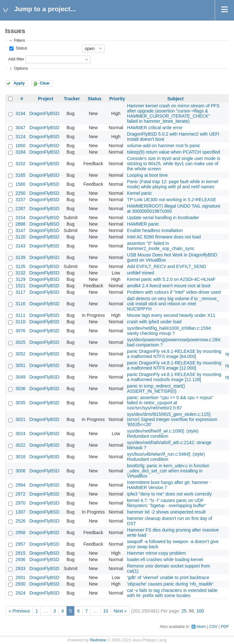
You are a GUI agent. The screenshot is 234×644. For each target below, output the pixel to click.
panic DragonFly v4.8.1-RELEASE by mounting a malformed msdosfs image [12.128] (174, 377)
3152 (20, 164)
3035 (20, 403)
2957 (20, 544)
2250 (20, 193)
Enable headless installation (155, 230)
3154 (20, 218)
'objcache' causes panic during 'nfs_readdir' (170, 584)
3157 (20, 200)
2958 (20, 532)
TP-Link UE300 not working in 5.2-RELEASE (172, 200)
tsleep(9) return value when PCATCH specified (173, 152)
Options (21, 68)
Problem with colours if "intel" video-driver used (174, 292)
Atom (201, 627)
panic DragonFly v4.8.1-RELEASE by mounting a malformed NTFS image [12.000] (174, 365)
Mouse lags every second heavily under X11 (171, 315)
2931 (20, 577)
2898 (20, 224)
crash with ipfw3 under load (154, 322)
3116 (20, 304)
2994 (20, 485)
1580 (20, 184)
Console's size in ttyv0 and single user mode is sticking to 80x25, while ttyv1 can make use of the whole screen (174, 164)
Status (21, 48)
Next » (120, 611)
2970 (20, 503)
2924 (20, 593)
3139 (20, 257)
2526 (20, 521)
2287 (20, 209)
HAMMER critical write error (155, 128)
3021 (20, 419)
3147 (20, 230)
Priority (117, 99)
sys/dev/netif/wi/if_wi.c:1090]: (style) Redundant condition (163, 434)
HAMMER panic (143, 224)
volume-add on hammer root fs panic (164, 146)
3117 (20, 292)
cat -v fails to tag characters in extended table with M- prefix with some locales (172, 593)
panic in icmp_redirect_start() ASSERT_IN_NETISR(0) (156, 389)
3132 (20, 273)
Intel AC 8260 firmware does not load (164, 237)
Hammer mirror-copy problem (156, 553)
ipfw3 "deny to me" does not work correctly (169, 494)
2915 (20, 553)
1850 (20, 146)
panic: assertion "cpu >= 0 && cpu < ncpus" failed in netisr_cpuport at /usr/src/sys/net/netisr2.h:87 (170, 403)
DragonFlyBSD (44, 113)
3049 (20, 377)
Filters (19, 40)
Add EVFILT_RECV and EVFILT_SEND (166, 266)
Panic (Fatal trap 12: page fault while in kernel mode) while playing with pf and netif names (173, 184)
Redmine (98, 640)
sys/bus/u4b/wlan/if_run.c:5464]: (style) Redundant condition (166, 457)
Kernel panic (139, 193)
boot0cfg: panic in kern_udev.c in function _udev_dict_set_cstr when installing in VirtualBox (168, 471)
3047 (20, 128)
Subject (175, 99)
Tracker (72, 99)
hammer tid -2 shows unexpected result (166, 512)
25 (184, 611)
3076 (20, 331)
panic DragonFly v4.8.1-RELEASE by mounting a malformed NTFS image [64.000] (174, 354)
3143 (20, 246)
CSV (213, 627)
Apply (19, 83)
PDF (225, 627)
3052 (20, 354)
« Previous (19, 611)
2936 (20, 559)
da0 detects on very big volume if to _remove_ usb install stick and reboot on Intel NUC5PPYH (173, 304)
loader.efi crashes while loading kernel (165, 559)
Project (45, 99)
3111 (20, 315)
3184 (20, 152)
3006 (20, 471)
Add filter (16, 59)
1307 (20, 512)
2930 (20, 584)
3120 (20, 237)
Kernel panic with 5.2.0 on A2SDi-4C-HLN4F (171, 279)
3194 (20, 113)
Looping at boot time (147, 175)
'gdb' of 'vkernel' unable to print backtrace (168, 577)
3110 (20, 322)
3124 (20, 137)
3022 (20, 445)
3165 (20, 175)
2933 (20, 568)
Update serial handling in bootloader (163, 218)
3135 (20, 266)
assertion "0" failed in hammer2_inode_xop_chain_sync (161, 246)
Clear (45, 83)
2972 (20, 494)
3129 (20, 279)
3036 (20, 389)
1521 (20, 286)
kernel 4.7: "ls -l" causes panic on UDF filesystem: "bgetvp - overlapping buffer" (166, 503)
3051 (20, 365)
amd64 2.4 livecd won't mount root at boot (169, 286)
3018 (20, 457)
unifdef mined (140, 273)
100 (200, 611)
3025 (20, 342)
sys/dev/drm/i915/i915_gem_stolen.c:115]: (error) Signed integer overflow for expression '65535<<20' (172, 419)
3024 (20, 434)
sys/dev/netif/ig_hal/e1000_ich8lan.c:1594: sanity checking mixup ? (169, 331)
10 (106, 611)
